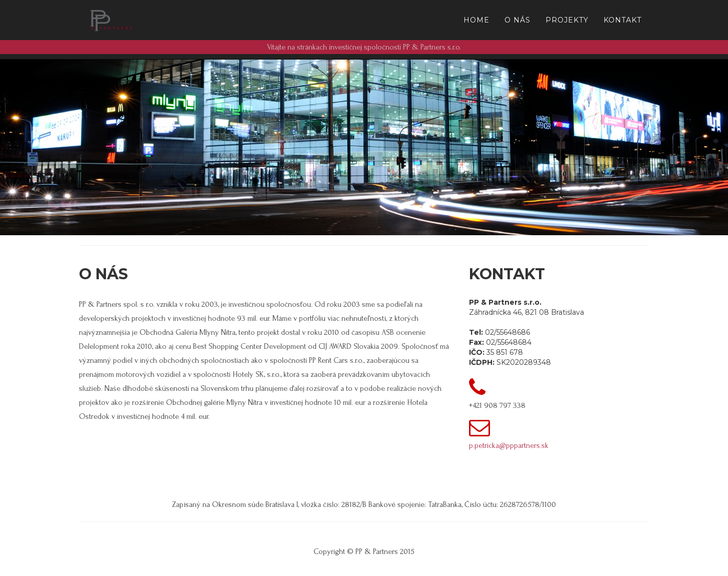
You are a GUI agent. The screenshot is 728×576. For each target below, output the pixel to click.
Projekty (567, 20)
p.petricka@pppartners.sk (509, 445)
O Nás (517, 20)
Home (476, 20)
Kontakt (622, 20)
